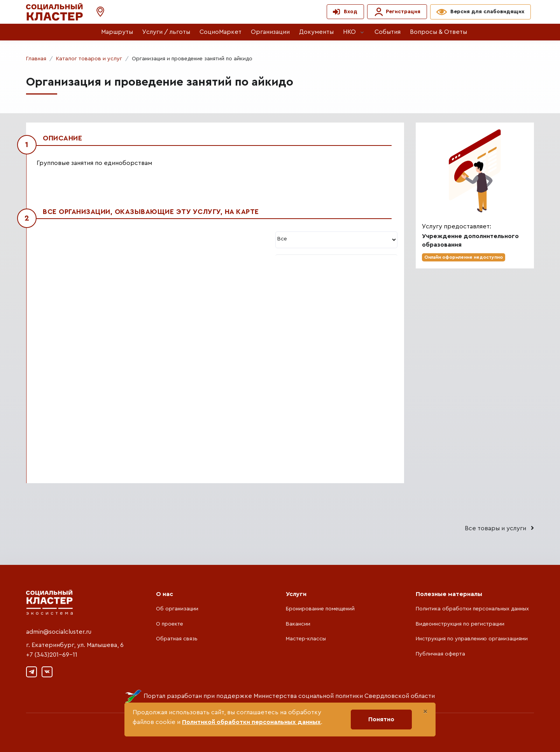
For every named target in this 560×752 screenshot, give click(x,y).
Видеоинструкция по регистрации (460, 624)
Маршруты (117, 32)
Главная (36, 59)
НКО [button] (349, 32)
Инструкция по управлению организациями (472, 639)
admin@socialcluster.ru (59, 632)
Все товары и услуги (499, 528)
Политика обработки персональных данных (472, 609)
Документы (316, 32)
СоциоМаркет (220, 32)
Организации (270, 32)
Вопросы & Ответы (438, 32)
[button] (96, 12)
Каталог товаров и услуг (89, 59)
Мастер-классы (306, 639)
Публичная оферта (440, 654)
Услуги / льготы (166, 32)
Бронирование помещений (320, 609)
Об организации (177, 609)
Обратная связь (177, 639)
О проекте (170, 624)
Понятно (381, 719)
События (388, 32)
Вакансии (298, 624)
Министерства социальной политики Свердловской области (344, 696)
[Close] (425, 712)
